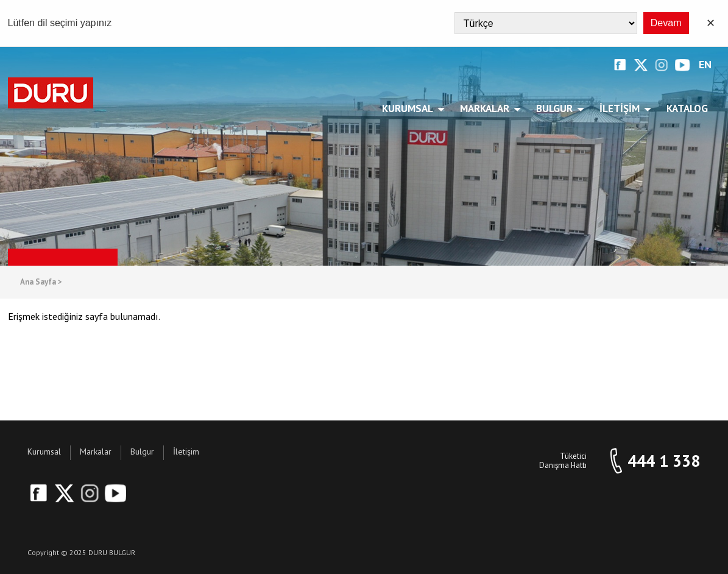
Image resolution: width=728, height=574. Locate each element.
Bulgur (557, 108)
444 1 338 (664, 461)
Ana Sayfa (41, 282)
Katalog (687, 108)
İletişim (622, 108)
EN (705, 65)
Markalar (487, 108)
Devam (666, 23)
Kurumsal (410, 108)
